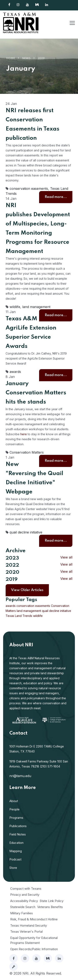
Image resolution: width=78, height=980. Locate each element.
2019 (41, 58)
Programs (16, 818)
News (26, 58)
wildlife (15, 307)
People (14, 809)
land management (36, 307)
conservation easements (29, 189)
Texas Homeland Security (28, 925)
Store (13, 868)
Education (16, 843)
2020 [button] (12, 572)
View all (66, 557)
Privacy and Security (25, 895)
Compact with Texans (26, 889)
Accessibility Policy (24, 901)
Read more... (56, 197)
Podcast (15, 859)
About (14, 801)
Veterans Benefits (50, 907)
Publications (18, 826)
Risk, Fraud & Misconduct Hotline (34, 919)
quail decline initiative (26, 532)
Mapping (16, 851)
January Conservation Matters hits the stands (36, 393)
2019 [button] (12, 579)
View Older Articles (27, 590)
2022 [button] (12, 565)
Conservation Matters (27, 452)
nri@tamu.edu (20, 776)
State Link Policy (52, 901)
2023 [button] (12, 558)
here (24, 434)
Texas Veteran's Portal (26, 932)
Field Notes (18, 834)
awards (15, 372)
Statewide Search (23, 907)
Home (11, 58)
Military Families (22, 913)
